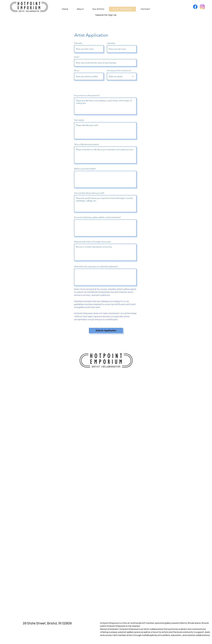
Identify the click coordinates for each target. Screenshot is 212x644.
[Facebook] (195, 7)
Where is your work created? (85, 169)
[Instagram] (202, 7)
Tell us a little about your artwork (86, 144)
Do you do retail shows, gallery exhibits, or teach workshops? (97, 217)
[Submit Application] (106, 331)
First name (78, 43)
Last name (111, 43)
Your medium (79, 120)
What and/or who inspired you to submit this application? (96, 267)
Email (76, 57)
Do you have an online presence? (87, 95)
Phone (77, 71)
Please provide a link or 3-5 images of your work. (93, 242)
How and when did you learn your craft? (89, 193)
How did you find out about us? (119, 71)
